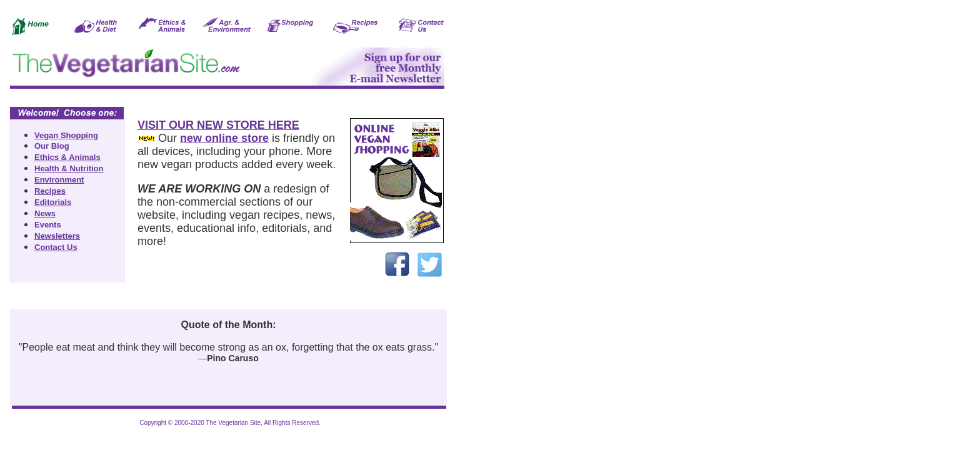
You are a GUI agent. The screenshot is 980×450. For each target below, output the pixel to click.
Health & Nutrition (69, 168)
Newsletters (57, 236)
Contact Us (56, 247)
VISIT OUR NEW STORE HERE (218, 125)
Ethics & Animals (67, 157)
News (45, 213)
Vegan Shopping (66, 135)
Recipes (50, 191)
